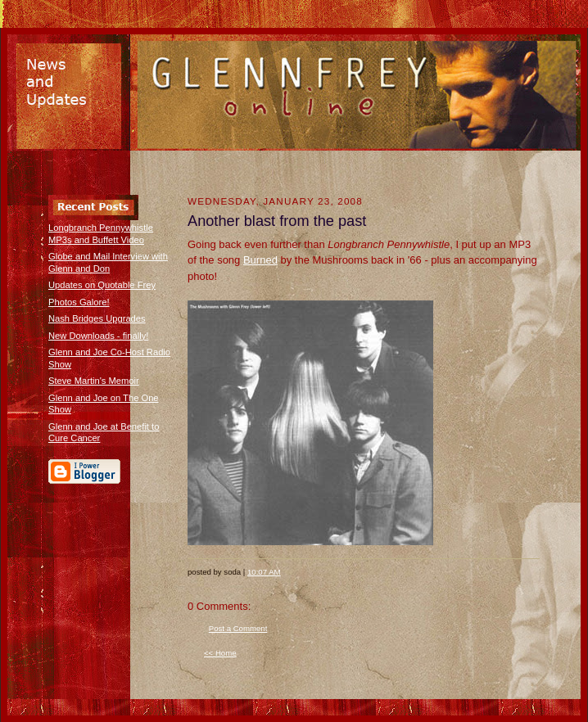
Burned (260, 260)
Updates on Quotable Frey (102, 285)
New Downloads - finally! (98, 336)
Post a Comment (238, 628)
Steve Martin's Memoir (94, 381)
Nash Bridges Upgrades (97, 318)
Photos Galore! (79, 302)
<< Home (220, 653)
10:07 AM (264, 572)
